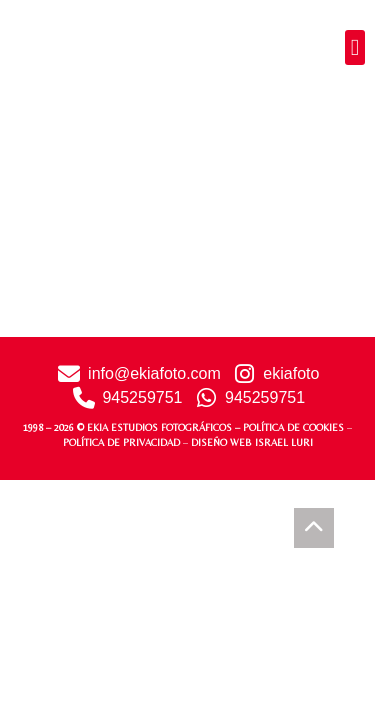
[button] (355, 47)
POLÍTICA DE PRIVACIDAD (121, 442)
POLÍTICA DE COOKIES (293, 427)
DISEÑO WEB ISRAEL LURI (252, 442)
